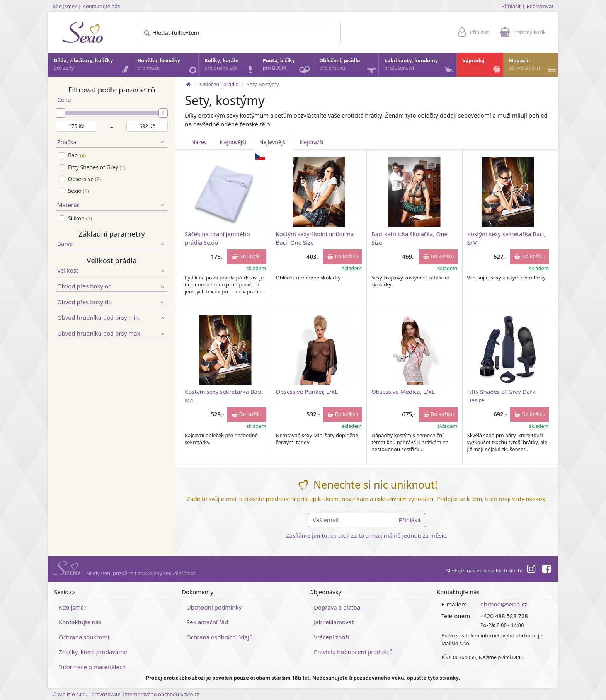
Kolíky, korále (230, 66)
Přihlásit (511, 6)
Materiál (112, 205)
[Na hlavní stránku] (188, 84)
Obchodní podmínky (214, 607)
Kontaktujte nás (101, 6)
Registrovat (540, 6)
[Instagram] (531, 570)
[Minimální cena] (76, 126)
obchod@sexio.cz (504, 604)
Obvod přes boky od (112, 286)
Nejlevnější (273, 142)
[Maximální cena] (147, 126)
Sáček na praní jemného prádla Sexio (217, 238)
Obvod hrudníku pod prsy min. (112, 318)
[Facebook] (546, 570)
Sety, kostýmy (263, 84)
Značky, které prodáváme (93, 652)
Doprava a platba (337, 607)
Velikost (112, 270)
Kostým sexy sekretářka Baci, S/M (506, 238)
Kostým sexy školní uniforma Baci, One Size (315, 238)
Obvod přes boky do (112, 302)
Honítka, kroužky (167, 66)
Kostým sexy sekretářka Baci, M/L (224, 396)
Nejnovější (233, 142)
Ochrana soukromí (84, 637)
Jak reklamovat (334, 622)
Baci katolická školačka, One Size (409, 238)
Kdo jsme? (65, 6)
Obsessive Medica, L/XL (403, 392)
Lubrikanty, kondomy (420, 66)
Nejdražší (312, 142)
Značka (112, 142)
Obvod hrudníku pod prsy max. (112, 333)
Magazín (533, 66)
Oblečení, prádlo (348, 67)
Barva (112, 244)
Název (199, 142)
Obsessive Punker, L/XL (307, 392)
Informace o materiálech (92, 667)
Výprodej (482, 66)
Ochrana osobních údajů (220, 637)
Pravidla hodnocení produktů (353, 652)
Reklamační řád (207, 622)
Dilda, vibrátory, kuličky (92, 66)
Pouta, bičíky (288, 67)
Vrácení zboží (332, 637)
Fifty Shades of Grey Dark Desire (501, 396)
